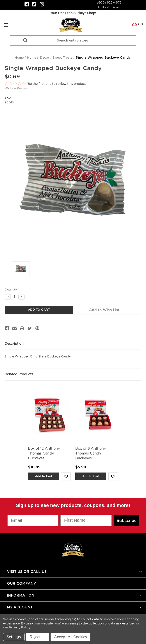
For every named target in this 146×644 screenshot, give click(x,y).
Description (14, 344)
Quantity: (11, 289)
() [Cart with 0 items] (137, 25)
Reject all (38, 637)
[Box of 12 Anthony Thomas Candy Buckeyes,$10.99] (49, 414)
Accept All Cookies (70, 637)
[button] (73, 84)
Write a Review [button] (16, 88)
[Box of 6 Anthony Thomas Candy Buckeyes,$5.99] (97, 414)
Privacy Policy (20, 628)
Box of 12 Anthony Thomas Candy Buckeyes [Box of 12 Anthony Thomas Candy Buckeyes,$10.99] (44, 453)
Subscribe (127, 520)
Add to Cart (44, 476)
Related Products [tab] (19, 374)
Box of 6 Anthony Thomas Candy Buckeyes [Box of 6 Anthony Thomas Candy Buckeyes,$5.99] (91, 453)
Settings (14, 637)
